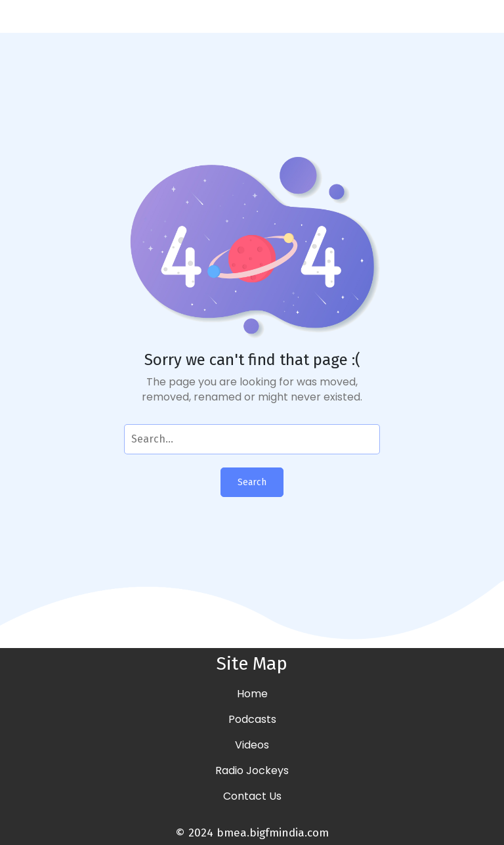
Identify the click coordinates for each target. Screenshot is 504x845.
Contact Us (252, 796)
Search (252, 482)
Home (252, 694)
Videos (252, 745)
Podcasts (252, 719)
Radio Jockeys (252, 770)
